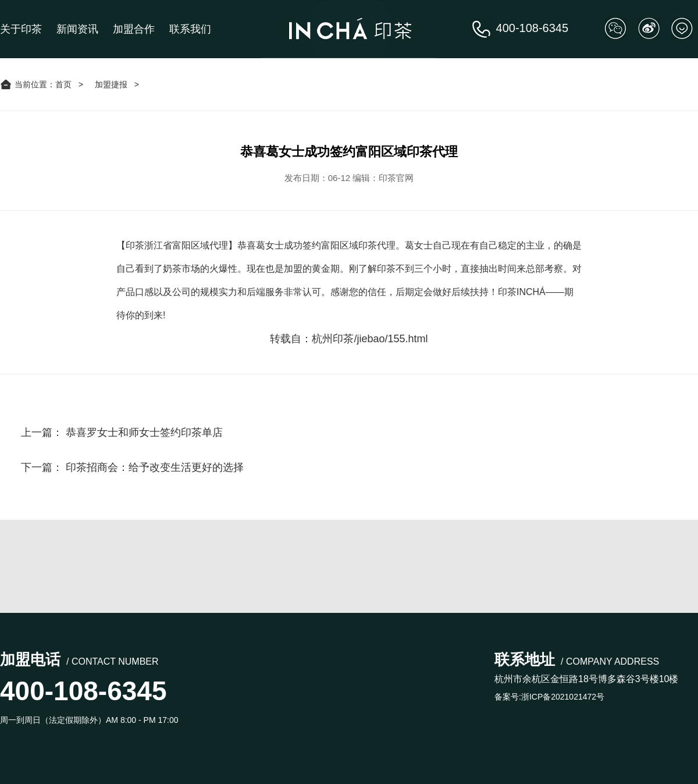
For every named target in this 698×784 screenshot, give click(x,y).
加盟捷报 (111, 84)
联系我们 (190, 29)
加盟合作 (134, 29)
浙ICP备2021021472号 (563, 697)
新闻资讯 (77, 29)
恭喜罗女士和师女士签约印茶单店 (144, 432)
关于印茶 (21, 29)
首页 (63, 84)
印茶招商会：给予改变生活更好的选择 (155, 467)
